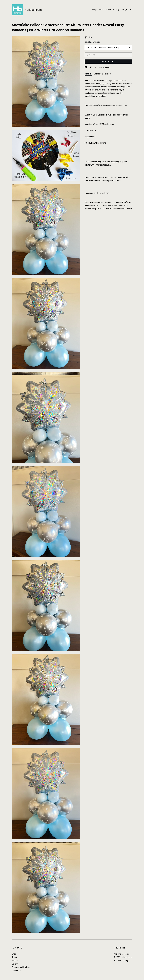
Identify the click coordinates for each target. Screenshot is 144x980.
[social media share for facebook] (86, 67)
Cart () (124, 10)
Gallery (116, 10)
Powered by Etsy (121, 961)
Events (108, 10)
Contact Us (16, 971)
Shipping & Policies (102, 74)
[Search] (131, 10)
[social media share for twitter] (91, 67)
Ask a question (106, 67)
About (101, 10)
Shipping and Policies (21, 967)
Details (88, 74)
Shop (94, 10)
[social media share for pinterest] (96, 67)
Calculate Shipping (92, 42)
